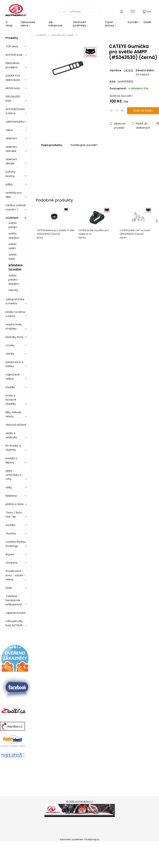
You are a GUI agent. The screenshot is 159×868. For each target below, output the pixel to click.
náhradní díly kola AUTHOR (14, 623)
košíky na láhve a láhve (16, 314)
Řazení (10, 554)
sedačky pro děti (14, 195)
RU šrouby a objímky (13, 448)
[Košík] (147, 12)
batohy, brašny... (11, 174)
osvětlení (12, 218)
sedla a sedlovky (11, 435)
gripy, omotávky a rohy (14, 475)
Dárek (147, 22)
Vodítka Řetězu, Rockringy (16, 544)
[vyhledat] (83, 12)
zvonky (10, 345)
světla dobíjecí (14, 236)
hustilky (10, 387)
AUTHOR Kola (14, 55)
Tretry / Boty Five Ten (14, 515)
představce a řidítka (14, 364)
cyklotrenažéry (15, 122)
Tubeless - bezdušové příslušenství (14, 600)
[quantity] (117, 111)
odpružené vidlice (13, 377)
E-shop (9, 24)
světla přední (13, 225)
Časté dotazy (109, 24)
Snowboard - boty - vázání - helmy (16, 575)
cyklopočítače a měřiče (15, 301)
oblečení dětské (11, 161)
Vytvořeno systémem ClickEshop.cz (80, 839)
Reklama (11, 496)
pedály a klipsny (11, 460)
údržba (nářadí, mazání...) (16, 207)
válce (9, 130)
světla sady (12, 257)
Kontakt (133, 22)
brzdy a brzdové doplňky (11, 400)
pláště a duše (15, 504)
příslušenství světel (16, 267)
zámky (10, 354)
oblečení (11, 138)
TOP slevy (12, 46)
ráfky (9, 487)
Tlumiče (11, 534)
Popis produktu (52, 145)
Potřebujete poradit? (84, 145)
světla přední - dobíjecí (14, 280)
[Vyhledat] (63, 12)
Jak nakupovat (55, 24)
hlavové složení (16, 425)
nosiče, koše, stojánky (14, 326)
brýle (9, 588)
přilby (9, 184)
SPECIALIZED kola (13, 99)
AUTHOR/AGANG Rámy (15, 111)
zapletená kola (15, 613)
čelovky (13, 290)
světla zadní (12, 246)
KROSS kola (13, 88)
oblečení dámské (11, 149)
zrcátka (10, 525)
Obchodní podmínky (79, 24)
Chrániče (11, 563)
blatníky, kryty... (15, 337)
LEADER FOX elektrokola (13, 78)
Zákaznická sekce (28, 24)
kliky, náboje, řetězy (14, 414)
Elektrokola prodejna (13, 65)
